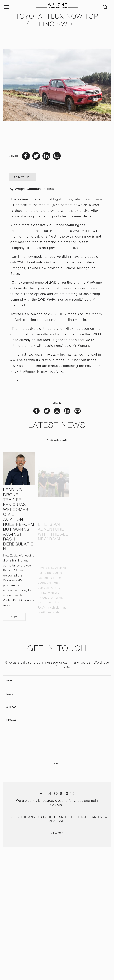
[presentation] (57, 750)
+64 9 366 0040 (59, 794)
